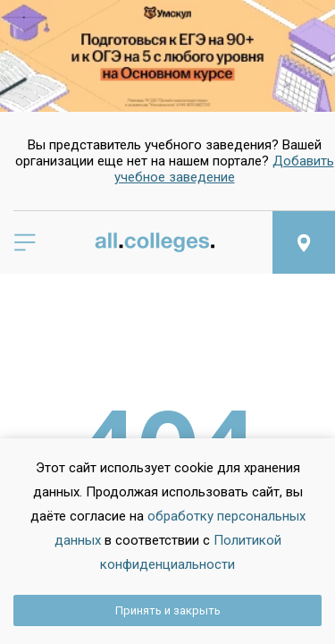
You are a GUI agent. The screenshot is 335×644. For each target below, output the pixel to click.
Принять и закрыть (168, 610)
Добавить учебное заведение (224, 169)
